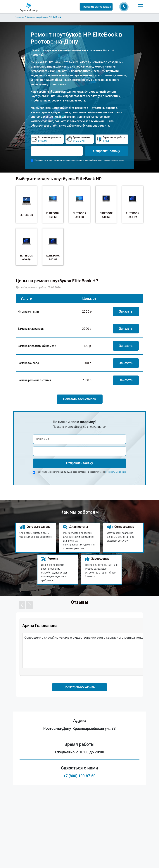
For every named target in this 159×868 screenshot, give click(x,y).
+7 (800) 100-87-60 (79, 776)
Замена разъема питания (34, 380)
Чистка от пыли (28, 312)
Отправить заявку (107, 151)
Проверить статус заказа (96, 7)
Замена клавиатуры (31, 329)
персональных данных (113, 160)
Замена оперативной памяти (37, 346)
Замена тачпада (28, 363)
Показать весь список (80, 399)
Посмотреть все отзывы (79, 687)
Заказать (126, 311)
